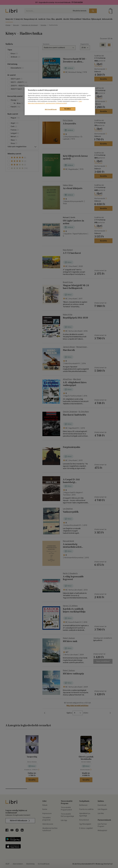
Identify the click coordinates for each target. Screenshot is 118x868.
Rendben (68, 109)
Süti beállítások (51, 109)
